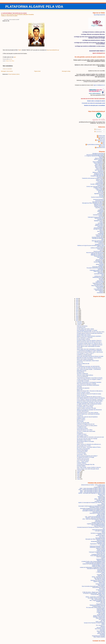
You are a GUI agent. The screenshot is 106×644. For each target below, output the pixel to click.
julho (78, 473)
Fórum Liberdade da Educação (98, 556)
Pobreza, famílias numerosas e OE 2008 (86, 408)
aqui (15, 57)
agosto (79, 472)
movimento (101, 243)
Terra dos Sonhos (101, 628)
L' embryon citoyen (101, 572)
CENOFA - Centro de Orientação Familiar (95, 518)
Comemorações (100, 183)
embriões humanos (99, 207)
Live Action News (101, 574)
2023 (77, 303)
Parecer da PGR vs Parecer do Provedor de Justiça (89, 394)
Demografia (99, 190)
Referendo (100, 273)
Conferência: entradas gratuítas (84, 355)
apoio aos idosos (99, 170)
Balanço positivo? (81, 420)
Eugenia (101, 212)
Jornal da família (101, 570)
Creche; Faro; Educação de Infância (95, 187)
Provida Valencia (101, 615)
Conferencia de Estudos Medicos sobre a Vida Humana (90, 352)
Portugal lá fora (80, 372)
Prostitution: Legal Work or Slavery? (85, 405)
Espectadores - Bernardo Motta (98, 544)
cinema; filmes (99, 181)
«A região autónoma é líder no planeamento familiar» (89, 404)
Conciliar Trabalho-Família (97, 184)
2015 (77, 309)
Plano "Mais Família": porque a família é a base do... (89, 467)
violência (101, 291)
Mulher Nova (102, 583)
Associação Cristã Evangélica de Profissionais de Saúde (92, 506)
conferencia (100, 185)
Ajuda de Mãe (102, 498)
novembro (80, 323)
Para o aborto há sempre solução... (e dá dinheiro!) (89, 369)
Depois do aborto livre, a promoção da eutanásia (88, 414)
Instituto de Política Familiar (98, 566)
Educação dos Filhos (97, 202)
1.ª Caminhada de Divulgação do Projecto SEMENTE (89, 351)
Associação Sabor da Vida (99, 512)
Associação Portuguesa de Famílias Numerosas (94, 511)
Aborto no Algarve (99, 158)
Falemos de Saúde (101, 549)
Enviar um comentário (7, 69)
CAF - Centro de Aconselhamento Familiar (95, 517)
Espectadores (102, 137)
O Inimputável (102, 591)
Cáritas (103, 532)
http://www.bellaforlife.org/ (53, 50)
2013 (77, 312)
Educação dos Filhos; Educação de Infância (92, 203)
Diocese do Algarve (100, 536)
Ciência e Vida (99, 179)
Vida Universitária (101, 631)
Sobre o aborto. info (100, 622)
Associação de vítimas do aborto (97, 513)
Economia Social (99, 201)
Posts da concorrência (82, 326)
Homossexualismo (101, 559)
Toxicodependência (98, 284)
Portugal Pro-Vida (101, 612)
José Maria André (101, 140)
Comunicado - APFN (82, 454)
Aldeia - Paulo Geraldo (100, 499)
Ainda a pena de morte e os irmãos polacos (87, 426)
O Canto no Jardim (101, 590)
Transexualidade (99, 287)
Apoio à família (99, 164)
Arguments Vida (101, 505)
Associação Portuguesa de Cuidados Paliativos (94, 510)
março (79, 479)
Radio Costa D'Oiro (98, 271)
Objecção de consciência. (97, 255)
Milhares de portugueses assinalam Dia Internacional (89, 410)
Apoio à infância (98, 165)
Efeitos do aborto (98, 205)
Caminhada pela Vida (100, 521)
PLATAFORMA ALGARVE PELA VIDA (34, 7)
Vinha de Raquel (101, 633)
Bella (20, 50)
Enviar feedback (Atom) (14, 74)
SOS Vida (101, 279)
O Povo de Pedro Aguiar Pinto (98, 595)
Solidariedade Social (97, 277)
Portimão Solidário (81, 466)
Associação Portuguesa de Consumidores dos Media (93, 508)
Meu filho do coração (100, 579)
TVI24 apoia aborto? (99, 289)
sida (102, 275)
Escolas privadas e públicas (83, 339)
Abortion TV (102, 495)
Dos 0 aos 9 (102, 537)
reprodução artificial (99, 274)
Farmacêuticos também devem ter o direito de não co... (90, 343)
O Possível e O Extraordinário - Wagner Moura (94, 593)
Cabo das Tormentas (100, 520)
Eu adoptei (102, 545)
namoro (102, 250)
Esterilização (100, 211)
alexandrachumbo (101, 148)
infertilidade (101, 234)
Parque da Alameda (99, 256)
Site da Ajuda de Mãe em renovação (85, 441)
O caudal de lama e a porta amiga (85, 407)
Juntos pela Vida (99, 235)
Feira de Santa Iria (99, 218)
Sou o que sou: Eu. (100, 625)
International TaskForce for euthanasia (96, 569)
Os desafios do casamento (83, 388)
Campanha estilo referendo (97, 176)
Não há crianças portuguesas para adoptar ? (87, 456)
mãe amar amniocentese (98, 241)
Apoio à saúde (99, 168)
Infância (102, 233)
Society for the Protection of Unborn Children (94, 623)
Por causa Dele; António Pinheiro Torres (96, 608)
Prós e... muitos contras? (83, 462)
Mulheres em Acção (100, 584)
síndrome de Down (99, 276)
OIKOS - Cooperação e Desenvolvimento (95, 597)
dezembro (80, 322)
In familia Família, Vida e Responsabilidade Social (93, 562)
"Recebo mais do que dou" (83, 459)
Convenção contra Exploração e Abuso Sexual (88, 361)
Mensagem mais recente (7, 71)
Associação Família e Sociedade (97, 507)
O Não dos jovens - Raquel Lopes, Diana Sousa (94, 592)
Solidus (103, 624)
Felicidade (100, 220)
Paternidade (100, 257)
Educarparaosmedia (100, 538)
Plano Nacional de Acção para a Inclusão (86, 384)
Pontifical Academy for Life (99, 606)
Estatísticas (101, 210)
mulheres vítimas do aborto (97, 248)
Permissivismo (99, 261)
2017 (77, 306)
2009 (77, 317)
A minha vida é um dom (99, 487)
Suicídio (101, 280)
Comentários (98, 132)
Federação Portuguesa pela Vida (96, 217)
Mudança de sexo (99, 244)
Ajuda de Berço (101, 497)
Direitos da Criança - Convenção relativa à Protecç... (89, 447)
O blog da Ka (102, 596)
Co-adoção (100, 182)
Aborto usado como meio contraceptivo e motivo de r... (90, 349)
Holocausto (100, 227)
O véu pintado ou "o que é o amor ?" (85, 353)
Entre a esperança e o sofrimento (85, 338)
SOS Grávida (102, 619)
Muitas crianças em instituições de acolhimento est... (89, 444)
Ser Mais (103, 620)
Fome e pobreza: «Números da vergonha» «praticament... (90, 400)
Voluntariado (100, 293)
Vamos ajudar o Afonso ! (83, 436)
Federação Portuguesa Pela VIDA (97, 552)
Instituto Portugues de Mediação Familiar (95, 563)
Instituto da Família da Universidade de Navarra (94, 564)
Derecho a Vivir (101, 534)
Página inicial (37, 71)
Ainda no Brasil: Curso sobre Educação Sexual (88, 469)
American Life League (100, 501)
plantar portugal (100, 264)
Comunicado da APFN (82, 452)
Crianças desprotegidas (82, 450)
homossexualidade (98, 228)
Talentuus (103, 626)
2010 (77, 316)
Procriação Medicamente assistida (95, 268)
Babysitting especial (82, 371)
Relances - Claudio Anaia (99, 617)
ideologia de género (98, 229)
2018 (77, 304)
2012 (77, 313)
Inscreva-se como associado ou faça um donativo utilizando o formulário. (17, 14)
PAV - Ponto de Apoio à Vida (98, 599)
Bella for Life (80, 362)
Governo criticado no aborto (83, 392)
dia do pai (100, 192)
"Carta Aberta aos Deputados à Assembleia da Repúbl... (90, 378)
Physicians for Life (101, 604)
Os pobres (79, 365)
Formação (100, 223)
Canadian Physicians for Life (98, 523)
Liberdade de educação (97, 237)
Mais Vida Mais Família (99, 578)
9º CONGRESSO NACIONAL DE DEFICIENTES (88, 366)
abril (78, 477)
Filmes (13, 61)
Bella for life (6, 21)
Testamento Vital (99, 282)
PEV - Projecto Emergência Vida (97, 600)
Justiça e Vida (99, 236)
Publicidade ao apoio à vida (96, 270)
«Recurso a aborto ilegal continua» (85, 375)
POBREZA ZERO (81, 418)
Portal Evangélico (101, 609)
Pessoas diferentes (98, 262)
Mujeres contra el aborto (99, 582)
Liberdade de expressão (98, 238)
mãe (102, 240)
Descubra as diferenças (82, 374)
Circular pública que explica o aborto (85, 329)
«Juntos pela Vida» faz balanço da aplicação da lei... (89, 368)
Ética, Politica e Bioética (99, 637)
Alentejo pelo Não (101, 500)
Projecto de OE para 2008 (83, 423)
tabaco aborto (100, 281)
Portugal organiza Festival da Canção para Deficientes (90, 333)
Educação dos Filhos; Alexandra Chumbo (95, 539)
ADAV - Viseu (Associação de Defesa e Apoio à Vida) (92, 492)
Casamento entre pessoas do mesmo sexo (92, 178)
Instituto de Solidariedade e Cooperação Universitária (92, 567)
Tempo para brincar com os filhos (85, 430)
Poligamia (101, 266)
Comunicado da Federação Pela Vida (86, 464)
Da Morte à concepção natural (98, 533)
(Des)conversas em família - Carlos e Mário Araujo (93, 485)
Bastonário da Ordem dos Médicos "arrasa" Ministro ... (90, 358)
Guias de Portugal (101, 557)
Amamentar (80, 348)
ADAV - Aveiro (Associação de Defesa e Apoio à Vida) (92, 488)
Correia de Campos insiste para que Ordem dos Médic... (90, 401)
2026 (77, 299)
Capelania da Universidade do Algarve (96, 524)
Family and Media (101, 551)
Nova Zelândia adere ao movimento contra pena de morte (90, 437)
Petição (101, 263)
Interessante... (80, 433)
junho (79, 475)
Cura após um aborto (100, 531)
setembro (79, 470)
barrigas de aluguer (99, 174)
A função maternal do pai (83, 411)
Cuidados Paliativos (98, 188)
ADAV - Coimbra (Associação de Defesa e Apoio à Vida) (92, 490)
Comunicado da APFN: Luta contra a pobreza (88, 413)
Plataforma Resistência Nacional (97, 605)
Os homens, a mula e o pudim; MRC (96, 598)
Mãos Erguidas (101, 585)
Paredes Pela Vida (101, 602)
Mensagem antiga (66, 71)
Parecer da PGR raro (82, 395)
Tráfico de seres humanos (97, 286)
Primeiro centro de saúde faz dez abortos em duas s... (90, 397)
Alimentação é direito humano (84, 440)
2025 (77, 300)
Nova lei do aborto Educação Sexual (95, 155)
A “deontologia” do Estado (83, 381)
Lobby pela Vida (101, 576)
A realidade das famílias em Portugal (85, 457)
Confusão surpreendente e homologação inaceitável (89, 382)
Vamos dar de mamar (100, 629)
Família (100, 216)
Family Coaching (101, 550)
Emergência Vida (101, 543)
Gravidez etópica (99, 224)
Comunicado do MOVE (82, 428)
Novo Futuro (102, 589)
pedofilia (101, 258)
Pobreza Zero (80, 443)
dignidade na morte (99, 194)
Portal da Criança (101, 610)
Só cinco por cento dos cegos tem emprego (87, 439)
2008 (77, 319)
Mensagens (98, 129)
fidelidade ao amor (98, 221)
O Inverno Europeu (81, 453)
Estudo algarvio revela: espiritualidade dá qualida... (89, 346)
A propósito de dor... (82, 327)
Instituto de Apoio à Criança (98, 565)
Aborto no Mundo (98, 159)
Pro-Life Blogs (102, 613)
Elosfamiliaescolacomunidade (98, 541)
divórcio (101, 195)
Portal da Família (101, 611)
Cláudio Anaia (102, 136)
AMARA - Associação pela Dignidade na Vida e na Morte (92, 493)
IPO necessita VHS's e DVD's (84, 446)
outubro (79, 325)
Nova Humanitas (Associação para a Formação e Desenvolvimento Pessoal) (93, 587)
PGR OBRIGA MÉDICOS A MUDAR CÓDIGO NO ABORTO (91, 398)
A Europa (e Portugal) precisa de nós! (86, 424)
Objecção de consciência (97, 254)
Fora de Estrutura (101, 553)
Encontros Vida (99, 208)
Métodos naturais (99, 242)
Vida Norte (102, 630)
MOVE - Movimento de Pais (98, 577)
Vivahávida (102, 635)
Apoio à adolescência (98, 162)
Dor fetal (101, 196)
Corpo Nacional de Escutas (99, 530)
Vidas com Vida (101, 632)
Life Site (103, 573)
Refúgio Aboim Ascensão (99, 616)
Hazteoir (103, 558)
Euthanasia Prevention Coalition (97, 546)
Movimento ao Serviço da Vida (98, 580)
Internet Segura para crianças (84, 335)
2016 (77, 307)
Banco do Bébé (101, 514)
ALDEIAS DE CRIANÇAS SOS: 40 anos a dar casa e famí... (91, 332)
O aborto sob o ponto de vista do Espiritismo (87, 417)
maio (78, 476)
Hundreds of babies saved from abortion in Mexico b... (90, 341)
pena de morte (99, 260)
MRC (104, 143)
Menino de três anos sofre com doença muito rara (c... (90, 342)
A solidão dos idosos (82, 434)
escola (101, 209)
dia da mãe (101, 191)
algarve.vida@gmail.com (99, 85)
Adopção (100, 161)
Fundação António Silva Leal (98, 554)
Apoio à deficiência (98, 163)
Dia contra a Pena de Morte (83, 449)
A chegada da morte (82, 427)
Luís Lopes (102, 142)
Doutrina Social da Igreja (97, 197)
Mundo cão (100, 249)
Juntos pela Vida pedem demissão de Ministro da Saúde (90, 356)
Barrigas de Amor (101, 516)
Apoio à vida (99, 169)
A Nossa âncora (101, 486)
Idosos (101, 230)
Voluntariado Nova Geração (98, 636)
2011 (77, 314)
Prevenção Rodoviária (98, 267)
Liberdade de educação (98, 153)
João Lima (102, 139)
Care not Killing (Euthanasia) (98, 525)
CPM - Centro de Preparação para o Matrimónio (94, 519)
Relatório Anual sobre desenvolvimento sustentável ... (89, 336)
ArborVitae (79, 387)
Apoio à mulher (99, 166)
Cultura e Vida (9, 61)
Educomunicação (101, 540)
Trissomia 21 (100, 288)
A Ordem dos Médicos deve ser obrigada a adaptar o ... (90, 379)
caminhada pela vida (98, 175)
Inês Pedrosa (100, 231)
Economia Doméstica (98, 199)
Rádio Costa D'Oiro (100, 618)
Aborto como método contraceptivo (85, 359)
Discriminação (80, 421)
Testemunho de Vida (97, 283)
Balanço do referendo (98, 172)
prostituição (101, 269)
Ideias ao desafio (101, 560)
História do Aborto (99, 225)
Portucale (103, 146)
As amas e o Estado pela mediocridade (86, 431)
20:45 (11, 59)
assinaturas (101, 171)
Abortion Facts (102, 494)
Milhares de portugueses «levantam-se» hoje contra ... (90, 402)
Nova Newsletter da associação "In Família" (87, 330)
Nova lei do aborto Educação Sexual (95, 253)
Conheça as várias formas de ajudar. (9, 16)
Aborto (101, 157)
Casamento (99, 177)
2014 (77, 310)
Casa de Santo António (100, 526)
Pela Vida (103, 603)
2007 (77, 320)
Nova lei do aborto (98, 251)
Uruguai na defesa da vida (83, 364)
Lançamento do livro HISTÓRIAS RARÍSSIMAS (88, 385)
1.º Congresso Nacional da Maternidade (94, 156)
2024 (77, 302)
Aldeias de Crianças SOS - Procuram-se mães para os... (90, 391)
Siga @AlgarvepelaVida (99, 15)
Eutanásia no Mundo (98, 215)
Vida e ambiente (99, 290)
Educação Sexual (98, 204)
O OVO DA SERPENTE (82, 377)
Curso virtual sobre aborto (83, 460)
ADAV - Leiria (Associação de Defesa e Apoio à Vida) (92, 491)
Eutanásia (100, 214)
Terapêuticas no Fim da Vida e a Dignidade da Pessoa (90, 345)
